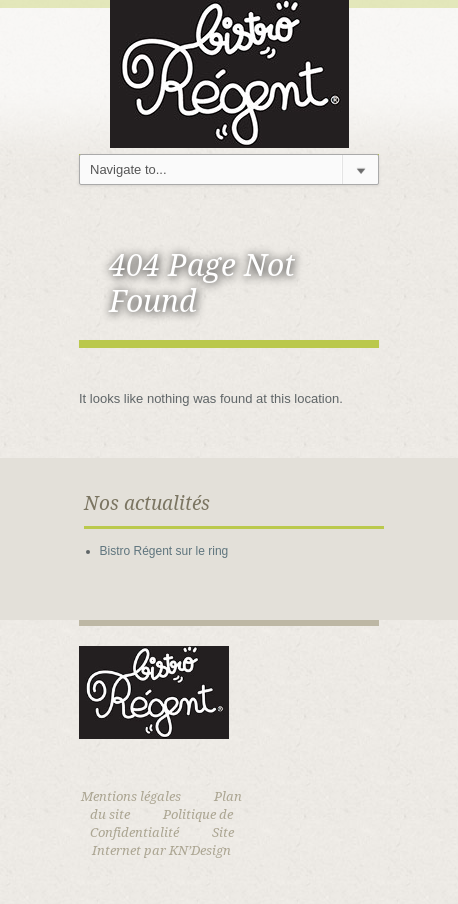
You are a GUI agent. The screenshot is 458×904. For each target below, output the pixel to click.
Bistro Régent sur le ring (164, 551)
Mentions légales (131, 796)
